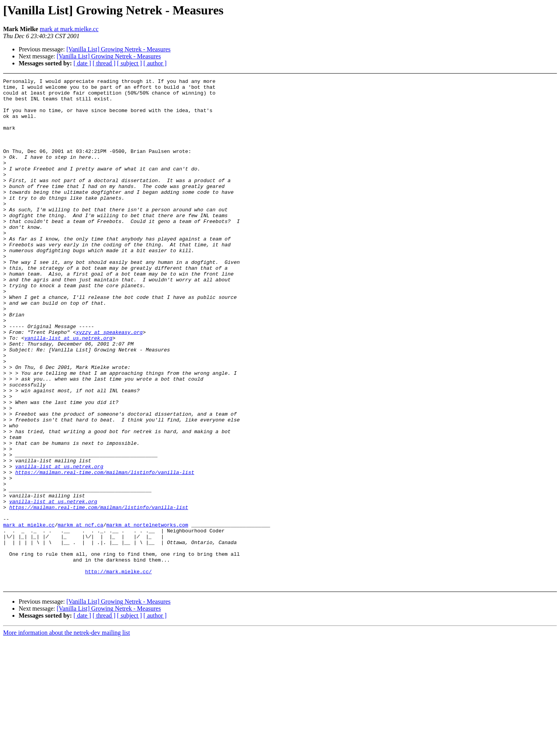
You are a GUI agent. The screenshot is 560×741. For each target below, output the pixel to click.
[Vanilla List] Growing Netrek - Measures (119, 49)
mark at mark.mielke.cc (69, 29)
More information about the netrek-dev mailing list (66, 734)
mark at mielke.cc (29, 615)
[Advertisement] (498, 98)
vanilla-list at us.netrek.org (68, 390)
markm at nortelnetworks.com (147, 615)
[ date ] (82, 63)
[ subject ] (129, 63)
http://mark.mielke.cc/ (119, 671)
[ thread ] (104, 63)
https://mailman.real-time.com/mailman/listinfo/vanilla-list (105, 551)
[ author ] (155, 63)
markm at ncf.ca (80, 615)
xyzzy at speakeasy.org (109, 383)
